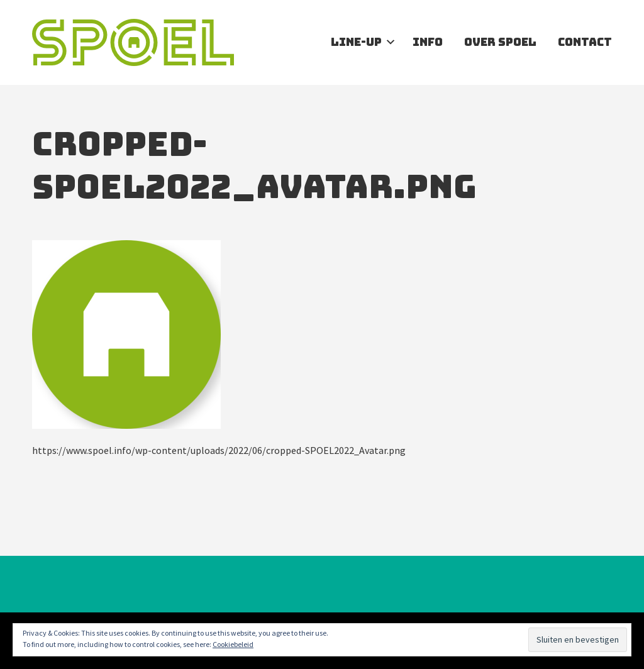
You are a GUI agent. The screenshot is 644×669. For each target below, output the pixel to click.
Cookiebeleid (233, 644)
